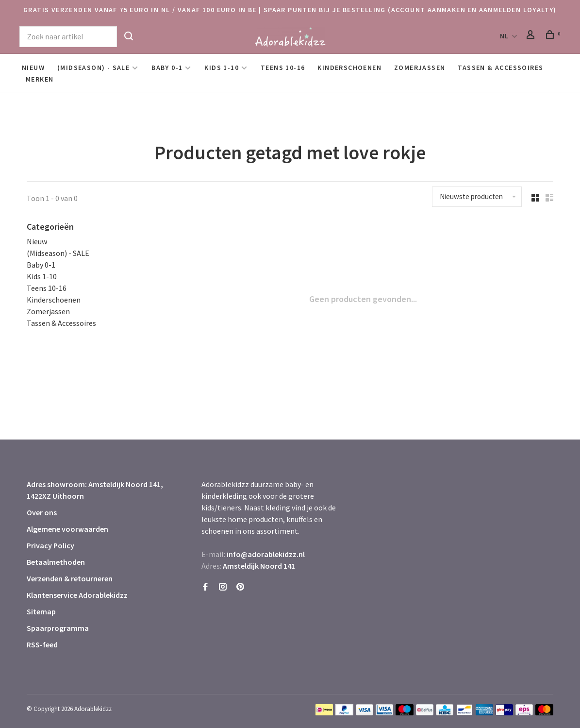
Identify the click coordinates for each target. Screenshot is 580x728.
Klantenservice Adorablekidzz (77, 595)
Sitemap (41, 611)
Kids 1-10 (222, 68)
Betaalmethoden (56, 562)
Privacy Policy (50, 545)
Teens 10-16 (283, 68)
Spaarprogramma (58, 628)
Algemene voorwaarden (67, 529)
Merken (40, 79)
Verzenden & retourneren (70, 578)
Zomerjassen (420, 68)
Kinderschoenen (349, 68)
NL (505, 36)
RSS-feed (42, 644)
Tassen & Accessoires (500, 68)
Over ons (42, 512)
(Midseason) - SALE (93, 68)
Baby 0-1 (167, 68)
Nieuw (33, 68)
